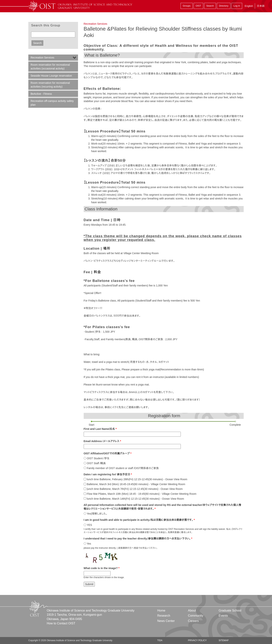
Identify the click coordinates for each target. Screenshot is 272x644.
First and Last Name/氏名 (100, 429)
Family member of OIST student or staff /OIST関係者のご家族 (123, 468)
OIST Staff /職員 (96, 463)
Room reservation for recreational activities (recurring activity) (50, 85)
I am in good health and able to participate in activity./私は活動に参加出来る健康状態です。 (139, 520)
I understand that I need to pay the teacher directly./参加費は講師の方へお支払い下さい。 (138, 539)
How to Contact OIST (61, 623)
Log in (237, 6)
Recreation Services (95, 24)
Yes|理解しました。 (97, 514)
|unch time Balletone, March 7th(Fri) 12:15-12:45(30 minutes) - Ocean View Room (135, 489)
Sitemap (224, 640)
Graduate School (230, 611)
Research (164, 616)
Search (210, 6)
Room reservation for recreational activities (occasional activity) (50, 67)
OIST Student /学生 (98, 458)
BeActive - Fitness (41, 94)
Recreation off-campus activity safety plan (52, 103)
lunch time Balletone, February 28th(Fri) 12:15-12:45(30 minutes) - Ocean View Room (137, 479)
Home (161, 611)
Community (196, 616)
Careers (193, 621)
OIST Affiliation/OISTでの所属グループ (108, 453)
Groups (187, 6)
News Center (166, 621)
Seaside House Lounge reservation (51, 76)
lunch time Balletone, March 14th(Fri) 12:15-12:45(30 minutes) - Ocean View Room (135, 499)
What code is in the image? (102, 568)
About (192, 611)
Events (223, 616)
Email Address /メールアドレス (102, 441)
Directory (224, 6)
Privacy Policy (197, 640)
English (249, 6)
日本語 (261, 6)
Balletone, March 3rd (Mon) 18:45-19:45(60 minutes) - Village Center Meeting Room (136, 484)
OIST (198, 6)
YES (89, 525)
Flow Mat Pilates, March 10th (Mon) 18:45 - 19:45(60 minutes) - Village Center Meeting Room (141, 494)
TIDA (160, 640)
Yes (89, 544)
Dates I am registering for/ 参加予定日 (108, 474)
